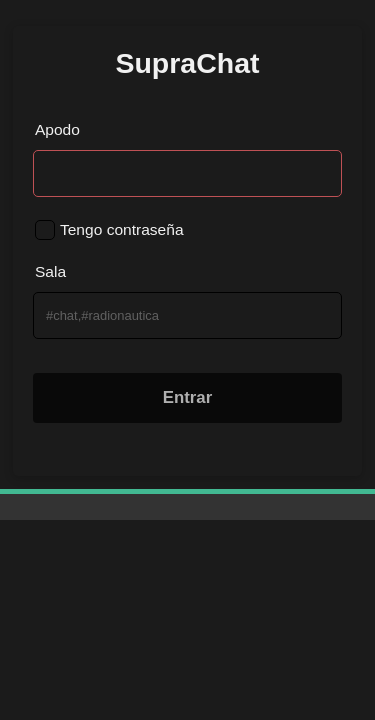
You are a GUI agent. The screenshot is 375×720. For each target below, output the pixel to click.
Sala (50, 271)
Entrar (188, 397)
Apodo (57, 129)
